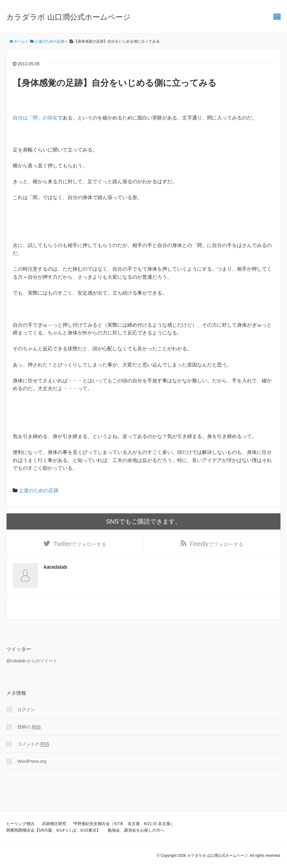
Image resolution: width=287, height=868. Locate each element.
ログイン (26, 710)
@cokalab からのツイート (32, 661)
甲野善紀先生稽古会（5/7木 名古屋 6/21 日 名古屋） (124, 824)
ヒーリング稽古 (20, 824)
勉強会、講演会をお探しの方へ (136, 830)
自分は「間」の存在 (35, 118)
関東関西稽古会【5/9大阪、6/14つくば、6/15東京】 (53, 830)
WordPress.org (32, 761)
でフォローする (80, 544)
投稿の (29, 727)
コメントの (33, 744)
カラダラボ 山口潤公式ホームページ (68, 17)
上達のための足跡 (39, 490)
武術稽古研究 (54, 824)
